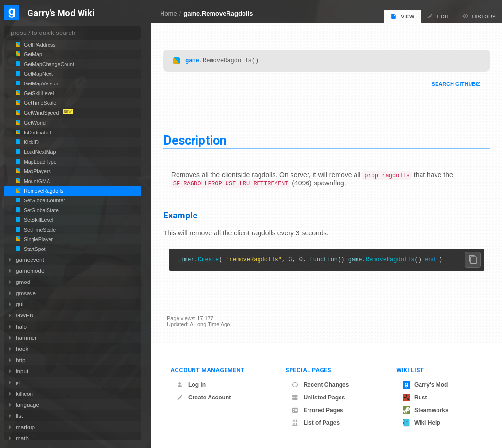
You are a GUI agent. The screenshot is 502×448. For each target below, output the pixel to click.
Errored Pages (317, 410)
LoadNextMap (39, 152)
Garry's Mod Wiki (61, 13)
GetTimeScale (39, 103)
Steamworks (426, 410)
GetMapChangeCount (48, 64)
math (22, 438)
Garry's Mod (425, 385)
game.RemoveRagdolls (218, 13)
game (196, 60)
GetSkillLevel (38, 93)
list (19, 416)
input (22, 371)
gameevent (30, 259)
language (28, 405)
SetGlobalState (40, 210)
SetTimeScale (39, 230)
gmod (23, 282)
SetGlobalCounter (44, 200)
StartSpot (34, 249)
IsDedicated (37, 133)
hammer (26, 338)
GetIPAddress (39, 45)
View (402, 16)
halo (21, 326)
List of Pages (316, 423)
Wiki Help (421, 423)
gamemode (30, 271)
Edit (438, 16)
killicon (24, 393)
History (479, 16)
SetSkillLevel (38, 220)
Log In (191, 385)
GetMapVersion (41, 83)
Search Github (450, 84)
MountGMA (36, 181)
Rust (415, 398)
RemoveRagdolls (394, 261)
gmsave (26, 293)
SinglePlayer (38, 239)
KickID (31, 142)
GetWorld (34, 123)
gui (20, 304)
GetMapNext (38, 74)
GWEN (25, 315)
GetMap (32, 54)
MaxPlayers (37, 171)
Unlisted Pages (318, 398)
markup (25, 427)
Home (169, 13)
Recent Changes (320, 385)
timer (189, 261)
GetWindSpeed (41, 113)
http (21, 360)
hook (22, 349)
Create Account (204, 398)
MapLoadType (40, 162)
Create (212, 261)
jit (18, 382)
